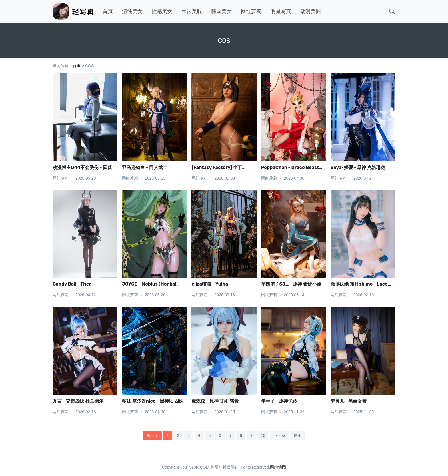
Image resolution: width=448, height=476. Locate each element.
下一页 (279, 435)
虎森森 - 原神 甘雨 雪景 (215, 401)
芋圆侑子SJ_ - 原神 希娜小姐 (291, 284)
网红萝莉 (251, 11)
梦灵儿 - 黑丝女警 (349, 401)
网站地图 (278, 467)
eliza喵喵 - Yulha (210, 284)
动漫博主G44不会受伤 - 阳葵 (82, 167)
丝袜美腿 (192, 11)
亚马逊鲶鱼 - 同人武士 (145, 167)
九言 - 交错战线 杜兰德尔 (78, 401)
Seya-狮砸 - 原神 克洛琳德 (358, 167)
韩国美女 (221, 11)
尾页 (298, 435)
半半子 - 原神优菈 (279, 401)
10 (263, 435)
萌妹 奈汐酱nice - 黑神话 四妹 (153, 401)
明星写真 (281, 11)
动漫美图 (311, 11)
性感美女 (162, 11)
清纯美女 (132, 11)
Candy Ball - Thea (72, 284)
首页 (108, 11)
